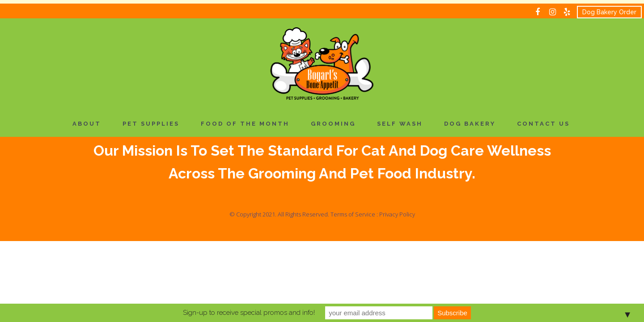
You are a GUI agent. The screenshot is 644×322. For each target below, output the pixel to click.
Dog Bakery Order (609, 12)
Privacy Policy (397, 214)
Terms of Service (353, 214)
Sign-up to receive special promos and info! (249, 313)
